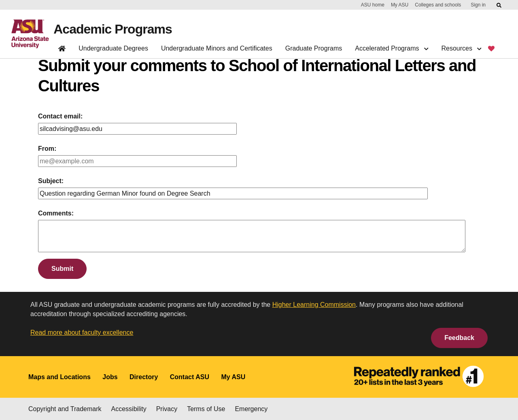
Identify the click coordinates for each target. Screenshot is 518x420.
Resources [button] (461, 48)
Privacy (167, 409)
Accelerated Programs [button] (392, 48)
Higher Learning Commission (314, 305)
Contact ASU (190, 377)
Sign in (478, 5)
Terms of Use (206, 409)
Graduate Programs (314, 48)
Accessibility (129, 409)
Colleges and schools (438, 5)
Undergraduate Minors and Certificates (217, 48)
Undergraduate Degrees (113, 48)
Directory (144, 377)
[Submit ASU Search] (499, 5)
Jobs (110, 377)
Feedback (459, 338)
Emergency (251, 409)
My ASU (400, 5)
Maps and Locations (59, 377)
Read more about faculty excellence (82, 332)
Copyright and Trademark (65, 409)
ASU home (373, 5)
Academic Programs (113, 29)
